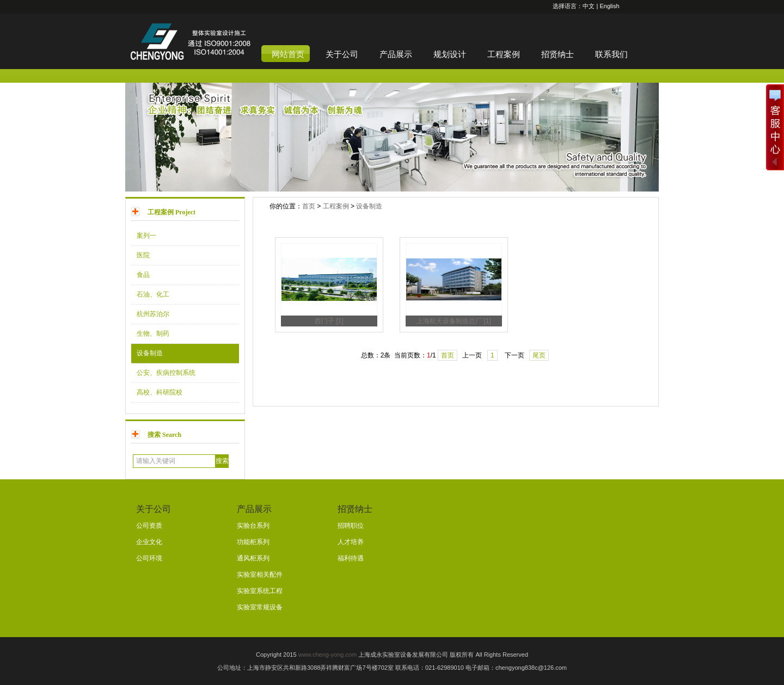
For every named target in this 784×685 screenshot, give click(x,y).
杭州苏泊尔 (153, 314)
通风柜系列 (253, 558)
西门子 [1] (329, 321)
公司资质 (149, 526)
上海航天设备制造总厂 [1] (454, 321)
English (609, 6)
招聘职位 (351, 526)
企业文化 (149, 542)
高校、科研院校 (160, 392)
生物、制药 (153, 334)
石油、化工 (153, 294)
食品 (143, 275)
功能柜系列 (253, 542)
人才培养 (351, 542)
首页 (309, 206)
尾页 (539, 355)
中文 (589, 6)
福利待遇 (351, 558)
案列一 (146, 236)
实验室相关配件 (260, 575)
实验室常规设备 (260, 607)
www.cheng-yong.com (328, 655)
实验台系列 (253, 526)
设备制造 (150, 353)
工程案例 (336, 206)
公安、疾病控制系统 (166, 373)
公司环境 (149, 558)
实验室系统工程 (260, 591)
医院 (143, 255)
